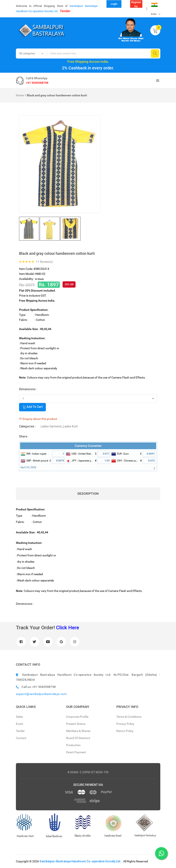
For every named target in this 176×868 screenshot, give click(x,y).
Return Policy (125, 731)
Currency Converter (88, 446)
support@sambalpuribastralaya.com (41, 694)
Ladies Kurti (70, 426)
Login (114, 4)
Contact (21, 738)
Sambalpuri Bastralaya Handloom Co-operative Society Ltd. (80, 861)
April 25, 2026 (28, 467)
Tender (65, 11)
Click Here (68, 628)
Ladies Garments (51, 426)
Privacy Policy (125, 724)
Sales (19, 717)
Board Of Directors (78, 738)
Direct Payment (76, 752)
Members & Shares (78, 731)
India (154, 6)
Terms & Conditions (129, 717)
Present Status (76, 724)
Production (73, 745)
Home (20, 95)
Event (20, 724)
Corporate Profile (77, 717)
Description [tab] (88, 494)
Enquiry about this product (38, 419)
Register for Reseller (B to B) (136, 4)
